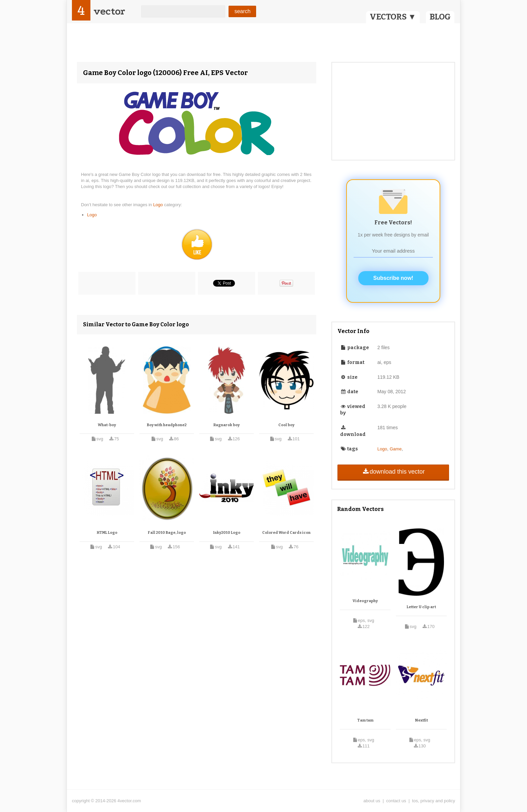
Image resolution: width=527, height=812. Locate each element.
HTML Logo (107, 533)
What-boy (107, 425)
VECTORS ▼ (393, 17)
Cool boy (286, 425)
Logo (159, 205)
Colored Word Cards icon (286, 533)
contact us (396, 801)
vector (109, 11)
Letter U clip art (421, 607)
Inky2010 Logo (227, 533)
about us (372, 801)
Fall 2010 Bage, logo (167, 533)
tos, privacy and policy (434, 801)
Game (396, 449)
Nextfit (421, 720)
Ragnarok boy (227, 425)
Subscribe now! (393, 278)
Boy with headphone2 (167, 425)
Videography (365, 601)
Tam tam (365, 720)
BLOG (440, 17)
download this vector (393, 472)
